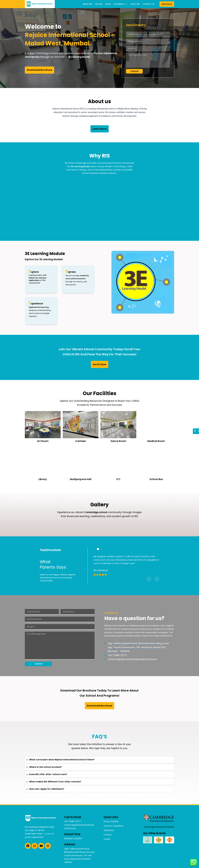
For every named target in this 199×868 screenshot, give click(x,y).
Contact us (148, 4)
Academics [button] (120, 4)
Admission (109, 830)
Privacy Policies (111, 821)
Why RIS (99, 4)
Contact (108, 835)
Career (107, 839)
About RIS (87, 4)
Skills (108, 4)
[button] (149, 579)
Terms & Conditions (113, 826)
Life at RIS (135, 4)
